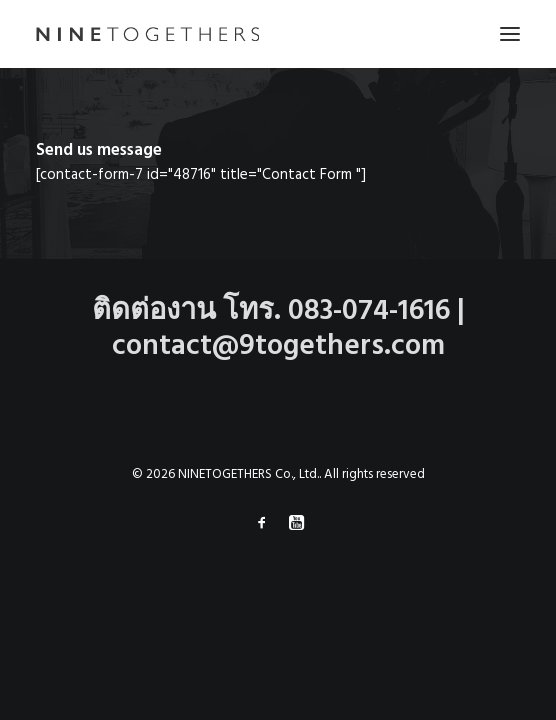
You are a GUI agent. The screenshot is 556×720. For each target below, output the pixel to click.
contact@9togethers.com (278, 346)
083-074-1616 (369, 311)
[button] (510, 34)
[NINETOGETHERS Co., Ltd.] (147, 34)
